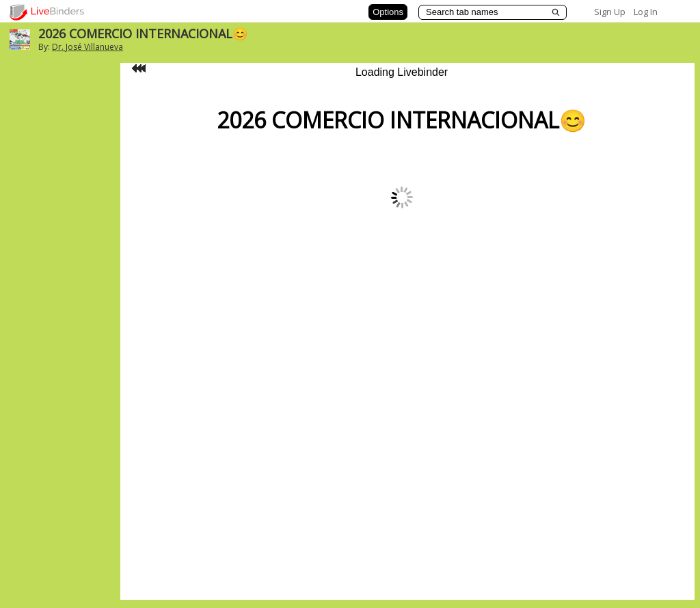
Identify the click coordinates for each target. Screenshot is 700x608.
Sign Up (610, 12)
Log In (646, 12)
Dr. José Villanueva (87, 47)
